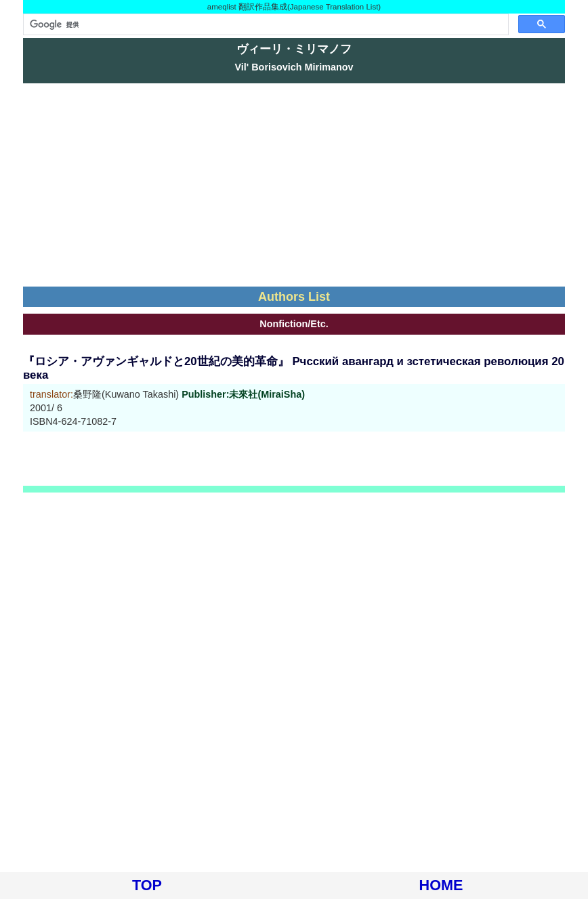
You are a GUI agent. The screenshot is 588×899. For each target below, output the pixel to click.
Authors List (294, 297)
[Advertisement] (294, 185)
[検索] (265, 24)
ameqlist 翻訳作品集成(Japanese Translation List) (294, 7)
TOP (147, 885)
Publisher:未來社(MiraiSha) (243, 394)
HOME (441, 885)
